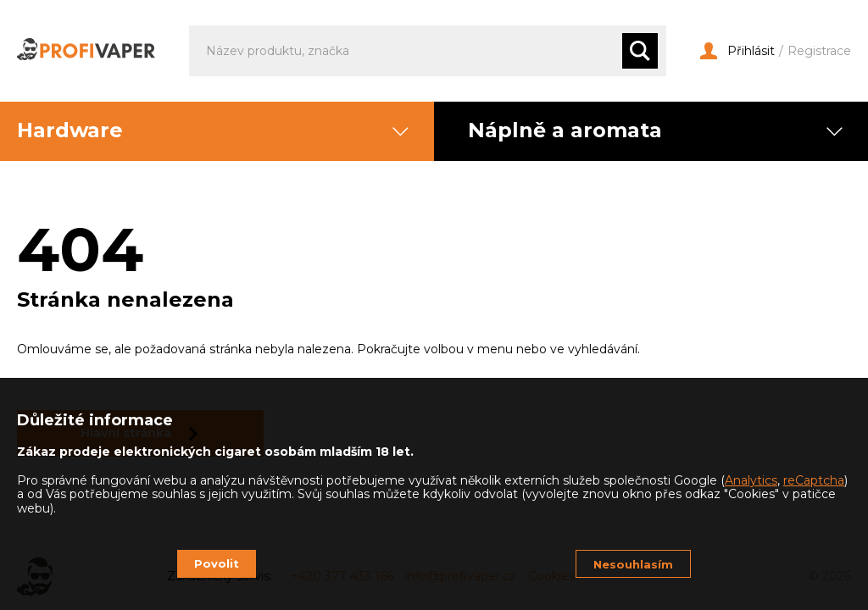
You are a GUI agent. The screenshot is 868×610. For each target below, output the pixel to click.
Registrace (819, 51)
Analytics (751, 480)
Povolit (217, 563)
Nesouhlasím (633, 564)
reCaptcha (814, 480)
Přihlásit (737, 51)
